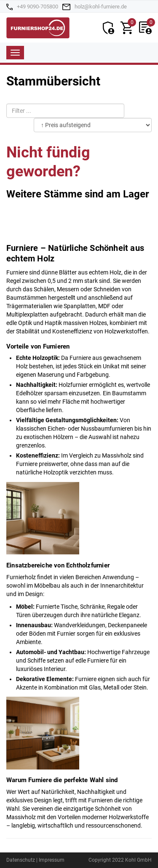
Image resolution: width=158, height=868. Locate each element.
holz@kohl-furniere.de (101, 7)
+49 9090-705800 (37, 7)
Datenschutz (21, 860)
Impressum (52, 860)
